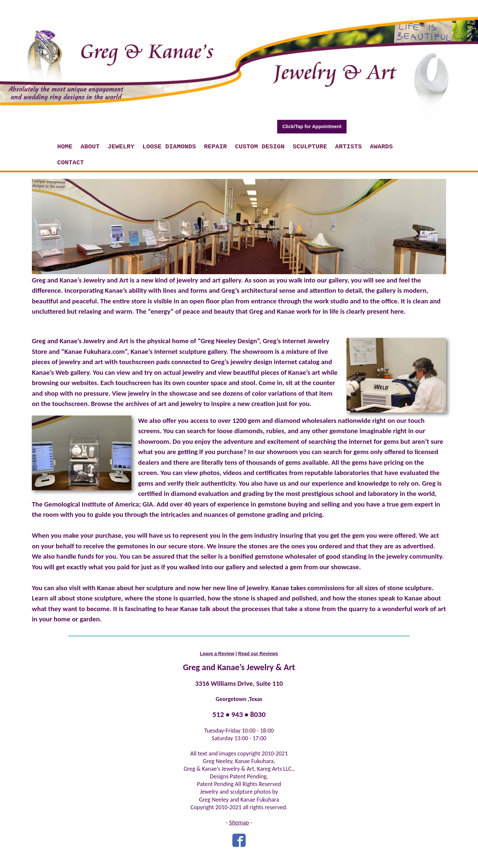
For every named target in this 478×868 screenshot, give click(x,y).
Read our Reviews (258, 654)
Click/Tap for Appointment (312, 126)
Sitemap (239, 823)
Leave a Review (217, 654)
